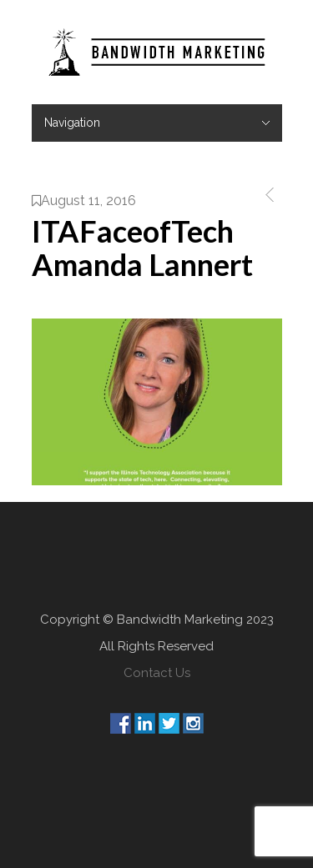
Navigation (72, 123)
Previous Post (267, 195)
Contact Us (157, 673)
